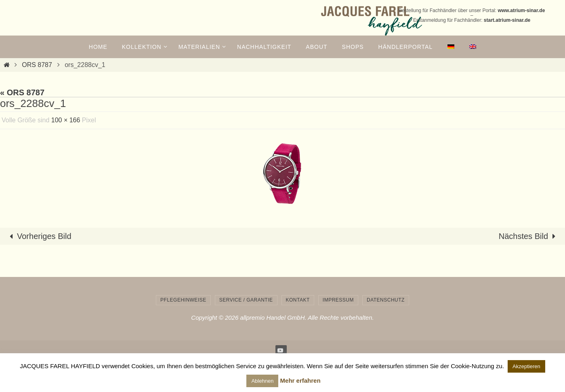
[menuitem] (451, 47)
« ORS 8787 (22, 92)
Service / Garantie (246, 300)
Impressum (338, 300)
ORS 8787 (37, 65)
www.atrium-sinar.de (521, 10)
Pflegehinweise (183, 300)
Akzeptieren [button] (526, 366)
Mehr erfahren (300, 380)
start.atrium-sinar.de (507, 20)
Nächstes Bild (529, 236)
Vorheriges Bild (39, 236)
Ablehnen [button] (262, 381)
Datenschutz (386, 300)
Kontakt (298, 300)
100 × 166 (66, 120)
